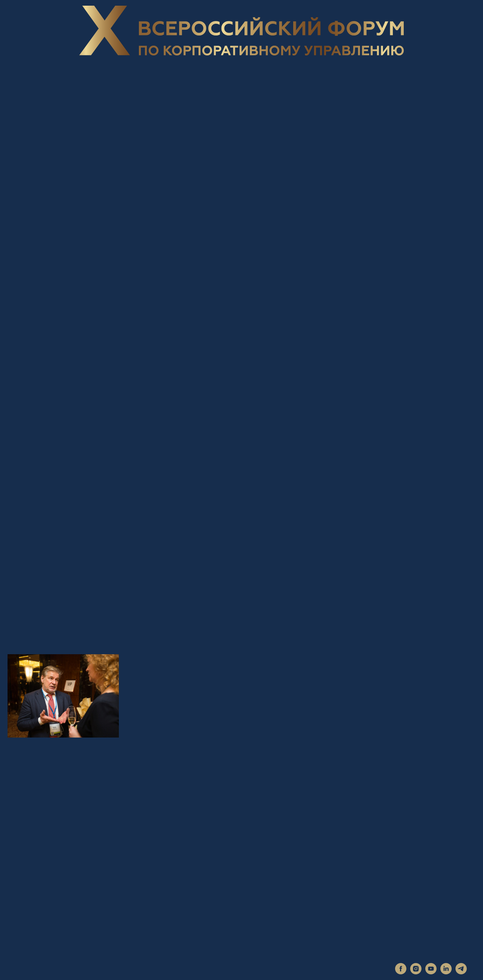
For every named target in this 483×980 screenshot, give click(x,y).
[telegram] (461, 972)
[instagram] (416, 972)
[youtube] (431, 972)
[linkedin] (446, 972)
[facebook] (401, 972)
